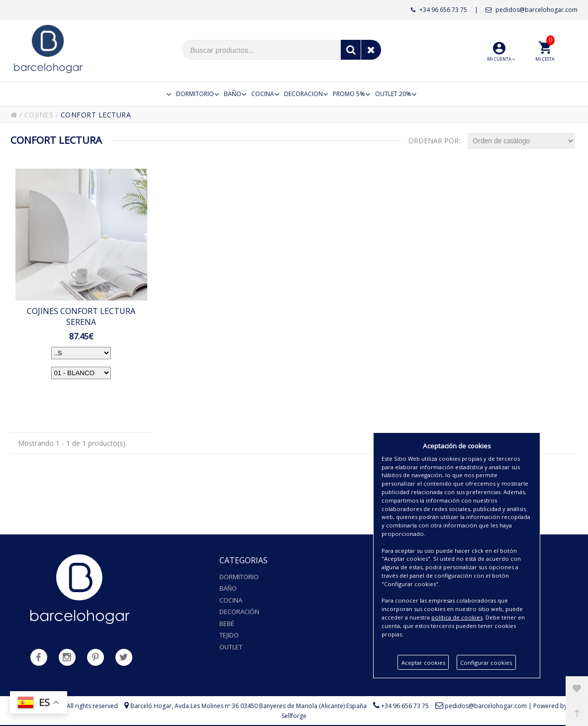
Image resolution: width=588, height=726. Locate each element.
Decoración (239, 612)
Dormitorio (239, 577)
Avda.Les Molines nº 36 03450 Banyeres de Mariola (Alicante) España (271, 706)
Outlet (231, 647)
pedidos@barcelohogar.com (532, 10)
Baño (228, 588)
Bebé (227, 623)
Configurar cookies (486, 663)
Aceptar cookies (423, 663)
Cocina (231, 600)
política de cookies (457, 617)
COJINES (39, 115)
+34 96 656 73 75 (439, 10)
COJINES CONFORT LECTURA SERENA (81, 316)
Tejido (229, 635)
